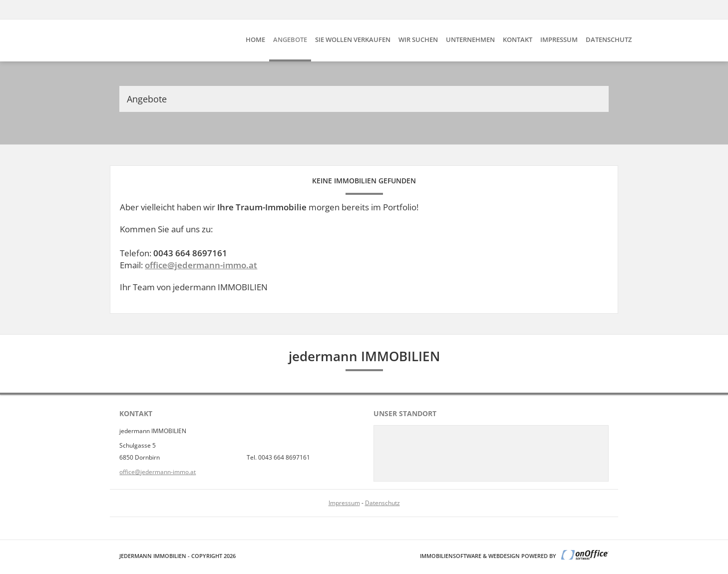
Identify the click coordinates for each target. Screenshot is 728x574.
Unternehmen (470, 39)
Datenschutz (609, 39)
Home (255, 39)
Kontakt (518, 39)
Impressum (559, 39)
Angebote (290, 39)
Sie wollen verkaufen (353, 39)
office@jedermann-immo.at (201, 265)
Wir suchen (418, 39)
